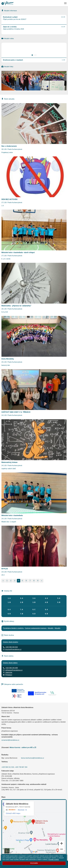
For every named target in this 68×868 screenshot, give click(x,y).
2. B (22, 602)
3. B (34, 602)
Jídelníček (9, 672)
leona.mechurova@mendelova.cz (33, 758)
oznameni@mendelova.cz (10, 740)
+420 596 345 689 (11, 668)
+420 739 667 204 (21, 767)
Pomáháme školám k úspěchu (14, 628)
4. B (46, 602)
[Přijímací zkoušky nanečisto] (54, 86)
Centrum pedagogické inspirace (36, 628)
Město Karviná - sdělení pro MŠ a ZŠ (23, 747)
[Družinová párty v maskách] (21, 81)
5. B (59, 602)
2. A (22, 598)
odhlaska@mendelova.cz (14, 670)
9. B (46, 614)
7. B (22, 614)
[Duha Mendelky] (54, 76)
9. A (46, 610)
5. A (59, 598)
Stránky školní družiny (11, 642)
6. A (9, 610)
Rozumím (34, 863)
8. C (34, 610)
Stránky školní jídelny (10, 663)
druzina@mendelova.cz (13, 649)
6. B (9, 614)
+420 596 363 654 (11, 647)
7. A (22, 610)
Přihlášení (9, 675)
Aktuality (51, 628)
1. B (9, 602)
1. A (9, 598)
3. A (34, 598)
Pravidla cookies (54, 859)
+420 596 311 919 (8, 767)
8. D (34, 614)
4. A (46, 598)
